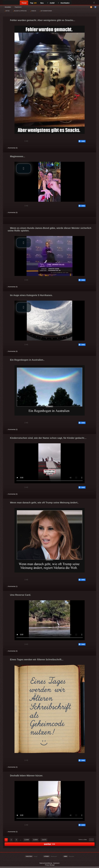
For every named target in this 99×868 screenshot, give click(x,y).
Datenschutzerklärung (46, 863)
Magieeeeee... (18, 156)
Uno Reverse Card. (21, 595)
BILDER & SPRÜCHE (20, 11)
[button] (24, 168)
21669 (35, 840)
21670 (44, 840)
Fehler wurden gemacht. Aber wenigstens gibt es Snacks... (43, 20)
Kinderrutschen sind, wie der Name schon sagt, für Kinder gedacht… (48, 438)
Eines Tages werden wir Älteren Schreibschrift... (37, 659)
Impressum (56, 863)
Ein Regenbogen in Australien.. (27, 360)
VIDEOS (33, 11)
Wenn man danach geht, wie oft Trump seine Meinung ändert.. (44, 503)
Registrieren (18, 7)
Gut (10, 141)
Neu (42, 3)
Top (33, 3)
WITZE (7, 11)
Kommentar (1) (12, 586)
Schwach (19, 141)
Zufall (51, 3)
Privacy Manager (50, 865)
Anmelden (8, 7)
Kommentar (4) (12, 767)
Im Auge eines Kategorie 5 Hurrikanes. (31, 295)
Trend (24, 3)
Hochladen (64, 3)
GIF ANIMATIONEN (46, 11)
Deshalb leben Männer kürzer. (27, 776)
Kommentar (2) (12, 429)
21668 (27, 840)
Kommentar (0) (12, 148)
